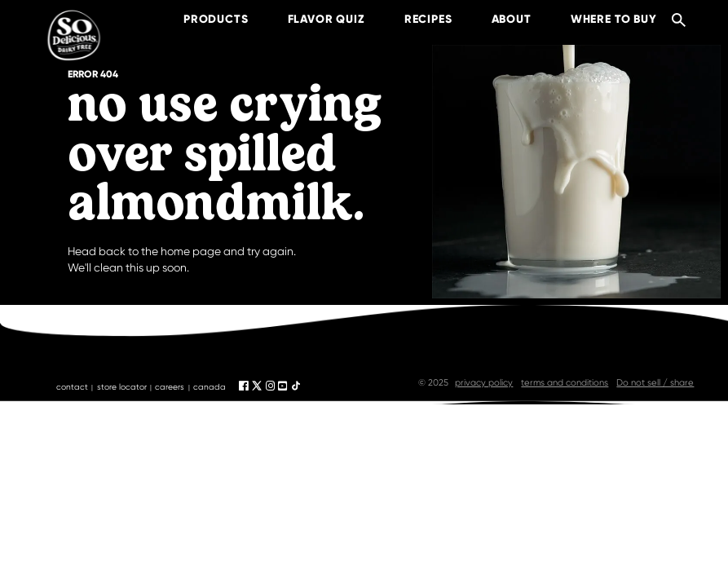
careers (170, 387)
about (497, 19)
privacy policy (484, 383)
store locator (122, 387)
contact (72, 387)
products (201, 19)
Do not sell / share (655, 383)
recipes (414, 19)
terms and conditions (565, 383)
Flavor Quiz (312, 19)
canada (210, 387)
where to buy (599, 19)
